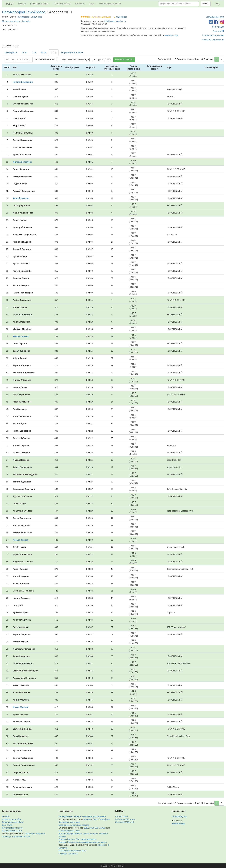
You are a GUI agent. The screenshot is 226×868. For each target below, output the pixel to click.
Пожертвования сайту (12, 828)
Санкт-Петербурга (101, 819)
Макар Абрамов (21, 707)
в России (102, 845)
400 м (54, 52)
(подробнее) (121, 17)
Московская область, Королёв (16, 21)
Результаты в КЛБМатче (213, 40)
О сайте (6, 816)
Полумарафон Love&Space (24, 12)
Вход (217, 4)
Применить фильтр (124, 60)
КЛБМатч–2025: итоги (125, 819)
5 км (34, 52)
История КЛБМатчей (125, 822)
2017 (97, 828)
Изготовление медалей (110, 4)
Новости (22, 4)
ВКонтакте (30, 834)
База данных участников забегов (74, 825)
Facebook (40, 834)
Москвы (87, 819)
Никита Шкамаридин (23, 82)
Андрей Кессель (21, 198)
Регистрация (218, 27)
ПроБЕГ (9, 4)
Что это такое (121, 816)
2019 (86, 828)
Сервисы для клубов (12, 819)
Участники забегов (62, 4)
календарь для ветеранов (94, 816)
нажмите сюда (172, 35)
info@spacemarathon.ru (115, 21)
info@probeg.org (179, 816)
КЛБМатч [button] (80, 4)
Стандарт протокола (68, 853)
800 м (43, 52)
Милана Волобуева (22, 162)
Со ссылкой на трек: (45, 59)
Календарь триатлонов (69, 822)
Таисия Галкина (21, 336)
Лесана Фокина (20, 540)
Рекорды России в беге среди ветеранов (77, 839)
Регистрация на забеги (13, 822)
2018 (92, 828)
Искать (206, 4)
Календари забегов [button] (40, 4)
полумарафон (11, 52)
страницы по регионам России (16, 836)
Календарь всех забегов (70, 816)
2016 (103, 828)
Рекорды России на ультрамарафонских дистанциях (83, 842)
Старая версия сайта (12, 831)
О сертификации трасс (69, 831)
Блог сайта (7, 825)
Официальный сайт (215, 17)
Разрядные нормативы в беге (72, 851)
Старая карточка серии (213, 35)
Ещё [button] (92, 4)
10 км (25, 52)
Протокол (218, 31)
